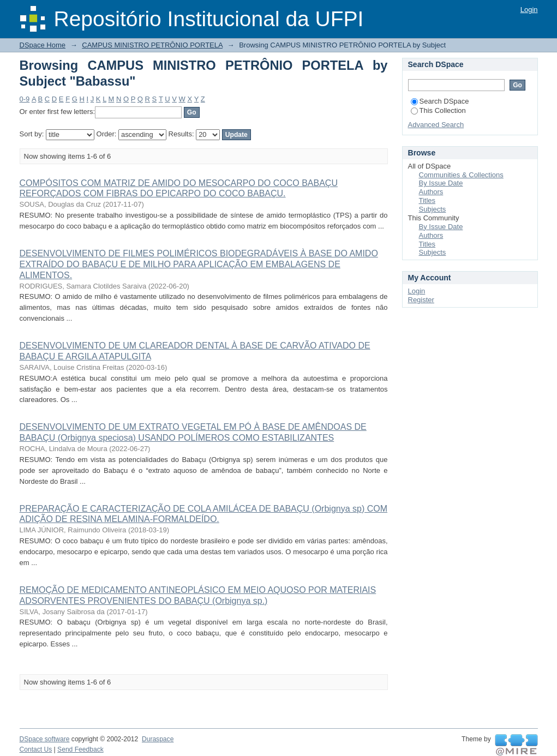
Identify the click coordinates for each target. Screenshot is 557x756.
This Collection (438, 110)
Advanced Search (436, 125)
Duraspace (158, 739)
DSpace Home (43, 45)
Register (421, 300)
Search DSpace (440, 101)
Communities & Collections (461, 175)
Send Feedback (80, 749)
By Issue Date (441, 183)
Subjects (433, 209)
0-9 (25, 99)
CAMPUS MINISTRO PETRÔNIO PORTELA (152, 45)
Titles (427, 200)
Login (529, 10)
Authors (431, 192)
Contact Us (36, 749)
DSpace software (45, 739)
